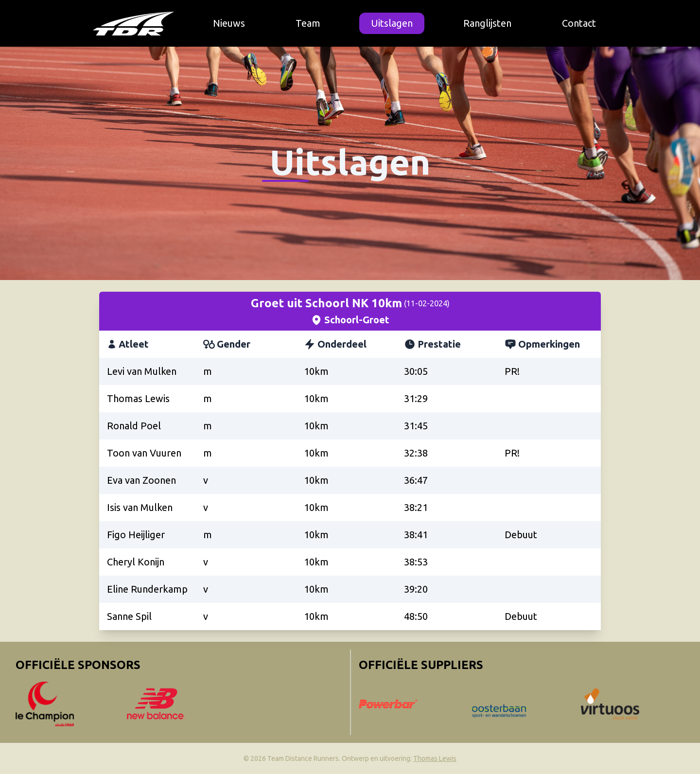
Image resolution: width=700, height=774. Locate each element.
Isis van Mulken (140, 507)
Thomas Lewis (138, 398)
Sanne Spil (129, 616)
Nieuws (229, 23)
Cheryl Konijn (136, 562)
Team (308, 23)
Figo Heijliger (136, 535)
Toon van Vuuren (144, 453)
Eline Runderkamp (147, 589)
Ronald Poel (134, 426)
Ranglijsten (487, 23)
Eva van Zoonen (141, 480)
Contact (579, 23)
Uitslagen (392, 23)
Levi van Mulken (142, 371)
